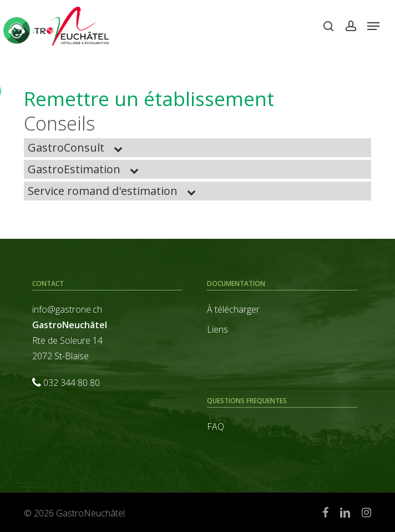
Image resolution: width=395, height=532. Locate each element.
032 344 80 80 (72, 383)
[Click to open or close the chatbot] (17, 29)
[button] (373, 26)
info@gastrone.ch (67, 309)
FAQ (216, 426)
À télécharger (233, 309)
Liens (217, 329)
